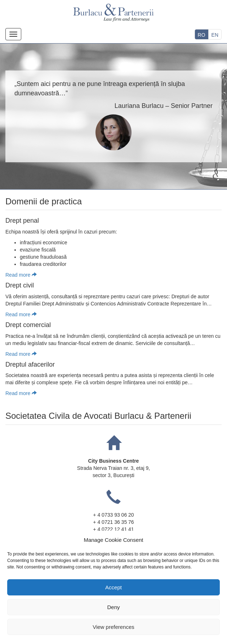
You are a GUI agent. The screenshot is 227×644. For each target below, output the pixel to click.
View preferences (113, 627)
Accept (113, 587)
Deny (113, 607)
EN (215, 35)
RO (202, 35)
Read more (21, 275)
